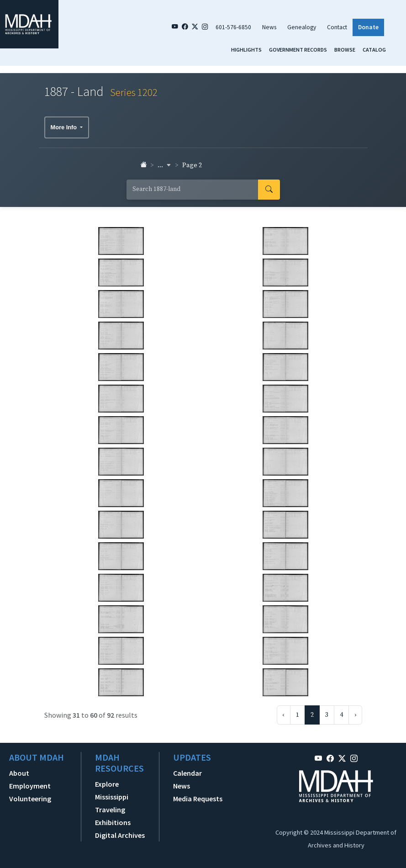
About (19, 773)
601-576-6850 (233, 27)
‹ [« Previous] (284, 715)
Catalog (374, 50)
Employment (30, 786)
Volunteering (30, 799)
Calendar (187, 773)
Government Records (298, 50)
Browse (345, 50)
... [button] (164, 165)
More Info (65, 127)
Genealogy (302, 27)
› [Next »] (355, 715)
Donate (368, 27)
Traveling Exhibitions (113, 816)
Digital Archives (120, 835)
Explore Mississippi (112, 790)
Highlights (246, 50)
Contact (337, 27)
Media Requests (198, 799)
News (269, 27)
